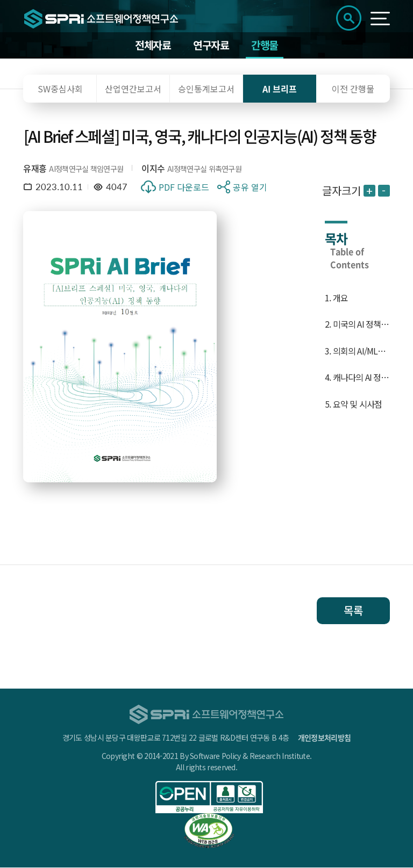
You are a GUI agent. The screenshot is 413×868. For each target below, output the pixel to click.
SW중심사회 (60, 89)
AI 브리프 (280, 89)
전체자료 (153, 45)
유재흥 (35, 169)
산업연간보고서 (133, 89)
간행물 (265, 45)
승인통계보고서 (206, 89)
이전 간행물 (353, 89)
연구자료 (211, 45)
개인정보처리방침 (324, 738)
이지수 (153, 169)
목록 (353, 611)
